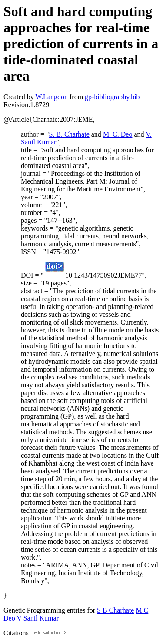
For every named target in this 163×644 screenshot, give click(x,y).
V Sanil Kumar (38, 618)
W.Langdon (52, 97)
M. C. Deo (118, 134)
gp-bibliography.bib (112, 97)
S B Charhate (115, 610)
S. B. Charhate (69, 134)
